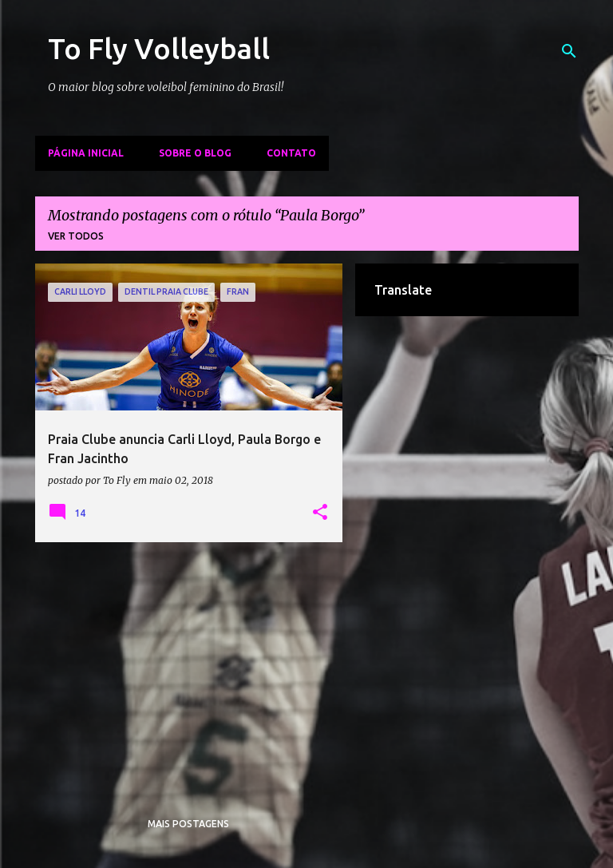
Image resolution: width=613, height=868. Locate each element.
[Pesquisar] (569, 51)
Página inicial (86, 153)
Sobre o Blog (195, 153)
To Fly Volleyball (159, 48)
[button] (320, 513)
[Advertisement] (189, 666)
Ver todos (76, 236)
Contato (291, 153)
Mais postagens (188, 824)
